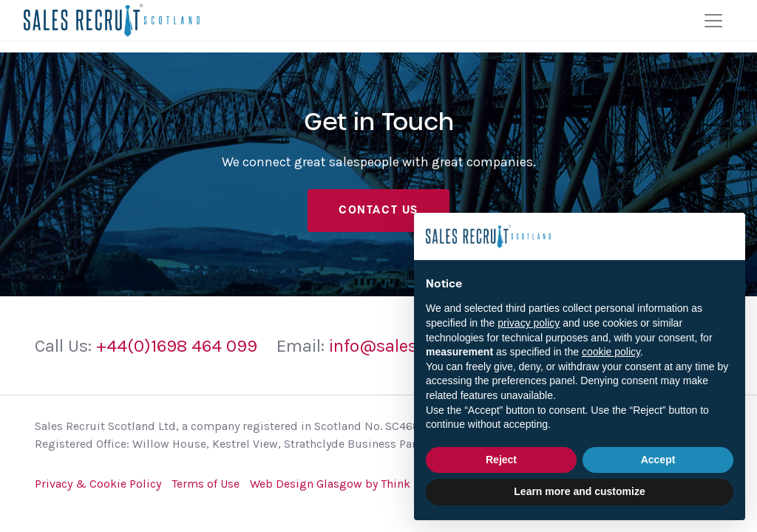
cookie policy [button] (611, 352)
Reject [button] (501, 460)
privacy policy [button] (529, 323)
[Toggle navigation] (713, 21)
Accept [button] (658, 460)
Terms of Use (206, 484)
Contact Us (378, 210)
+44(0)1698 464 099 (177, 346)
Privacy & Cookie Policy (98, 484)
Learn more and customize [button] (579, 491)
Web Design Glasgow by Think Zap (342, 484)
